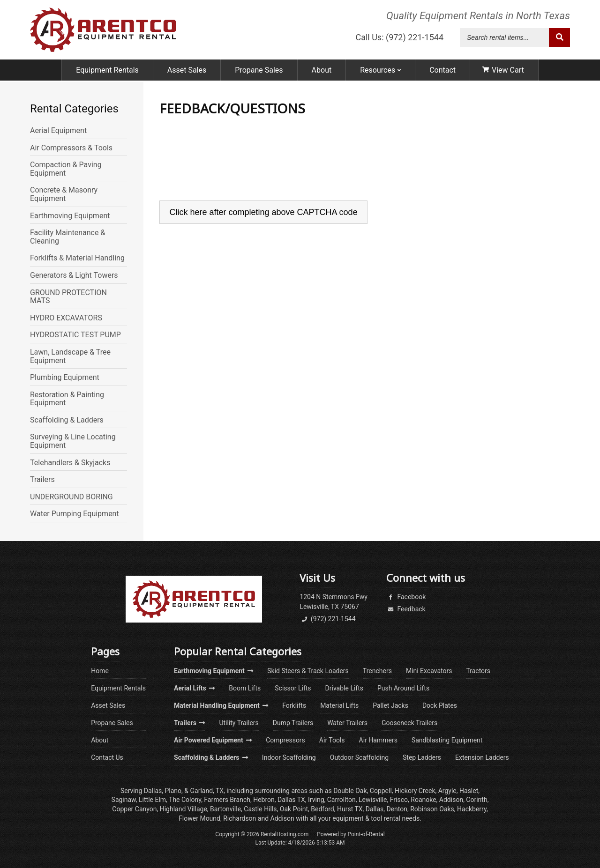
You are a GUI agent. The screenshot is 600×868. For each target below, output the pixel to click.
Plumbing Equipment (65, 378)
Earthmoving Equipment (70, 216)
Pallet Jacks (390, 705)
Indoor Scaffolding (289, 757)
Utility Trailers (239, 723)
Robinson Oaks (432, 809)
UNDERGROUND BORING (71, 497)
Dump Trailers (293, 723)
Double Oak (350, 791)
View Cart (503, 71)
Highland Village (184, 809)
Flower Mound (199, 818)
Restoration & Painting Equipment (67, 399)
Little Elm (152, 800)
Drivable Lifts (344, 688)
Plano (173, 791)
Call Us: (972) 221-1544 (399, 38)
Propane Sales (259, 71)
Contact (442, 71)
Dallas (153, 791)
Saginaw (124, 800)
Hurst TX (350, 809)
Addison (451, 800)
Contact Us (107, 757)
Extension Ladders (482, 757)
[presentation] (231, 170)
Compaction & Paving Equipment (66, 169)
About (322, 71)
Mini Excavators (429, 671)
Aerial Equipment (58, 131)
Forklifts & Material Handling (77, 258)
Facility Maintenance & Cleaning (67, 237)
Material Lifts (339, 705)
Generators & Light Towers (74, 275)
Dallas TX (291, 800)
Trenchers (377, 671)
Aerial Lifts (194, 688)
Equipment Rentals (107, 71)
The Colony (185, 800)
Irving (316, 800)
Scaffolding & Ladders (67, 420)
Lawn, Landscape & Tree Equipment (70, 356)
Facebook (406, 597)
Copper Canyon (134, 809)
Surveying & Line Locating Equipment (73, 441)
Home (100, 671)
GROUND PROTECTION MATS (68, 297)
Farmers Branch (227, 800)
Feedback (406, 609)
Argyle (447, 791)
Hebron (264, 800)
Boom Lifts (245, 688)
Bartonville (225, 809)
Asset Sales (187, 71)
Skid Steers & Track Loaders (308, 671)
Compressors (285, 740)
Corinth (476, 800)
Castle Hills (260, 809)
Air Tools (332, 740)
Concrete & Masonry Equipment (64, 194)
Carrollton (341, 800)
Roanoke (423, 800)
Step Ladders (422, 757)
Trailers (42, 480)
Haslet (469, 791)
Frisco (399, 800)
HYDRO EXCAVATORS (66, 318)
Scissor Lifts (293, 688)
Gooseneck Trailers (409, 723)
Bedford (322, 809)
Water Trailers (347, 723)
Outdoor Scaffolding (359, 757)
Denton (397, 809)
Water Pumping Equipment (75, 514)
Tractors (478, 671)
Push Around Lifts (403, 688)
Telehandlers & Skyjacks (70, 463)
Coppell (381, 791)
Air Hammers (378, 740)
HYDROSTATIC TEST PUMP (75, 335)
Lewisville (373, 800)
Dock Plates (440, 705)
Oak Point (294, 809)
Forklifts (294, 705)
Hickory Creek (415, 791)
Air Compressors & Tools (71, 148)
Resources (380, 71)
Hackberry (472, 809)
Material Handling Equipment (221, 705)
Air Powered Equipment (213, 740)
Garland (201, 791)
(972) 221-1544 (327, 619)
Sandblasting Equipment (447, 740)
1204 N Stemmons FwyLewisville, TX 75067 (334, 602)
